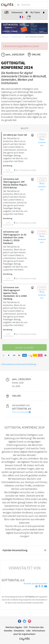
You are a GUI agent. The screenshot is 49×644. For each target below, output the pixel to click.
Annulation (19, 631)
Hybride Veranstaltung (15, 550)
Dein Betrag (8, 166)
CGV (26, 627)
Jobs (28, 631)
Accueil (5, 37)
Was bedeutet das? (42, 142)
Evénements (17, 37)
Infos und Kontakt (21, 412)
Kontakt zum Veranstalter (36, 583)
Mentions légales (14, 627)
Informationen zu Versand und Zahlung (19, 364)
